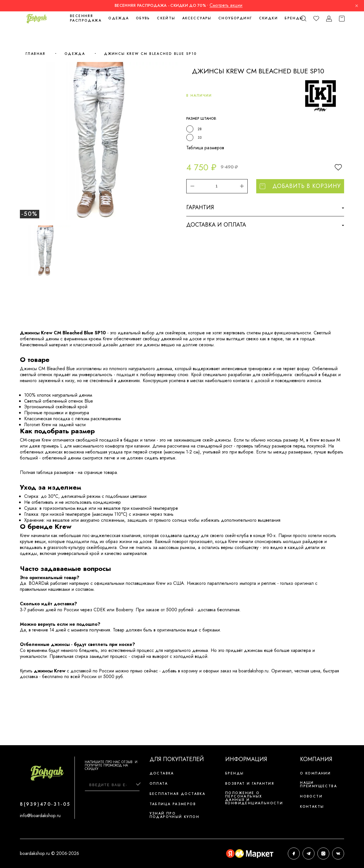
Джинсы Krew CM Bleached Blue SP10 (150, 54)
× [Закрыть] (357, 6)
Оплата (159, 784)
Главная (36, 54)
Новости (311, 796)
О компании (315, 773)
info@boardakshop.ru (40, 816)
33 (200, 138)
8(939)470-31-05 (45, 804)
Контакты (312, 807)
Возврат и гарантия (250, 784)
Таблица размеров (205, 148)
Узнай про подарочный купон (174, 815)
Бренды (294, 18)
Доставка (162, 773)
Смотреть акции (226, 5)
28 (200, 129)
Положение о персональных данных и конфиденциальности (254, 798)
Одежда (75, 54)
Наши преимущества (318, 784)
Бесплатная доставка (178, 794)
